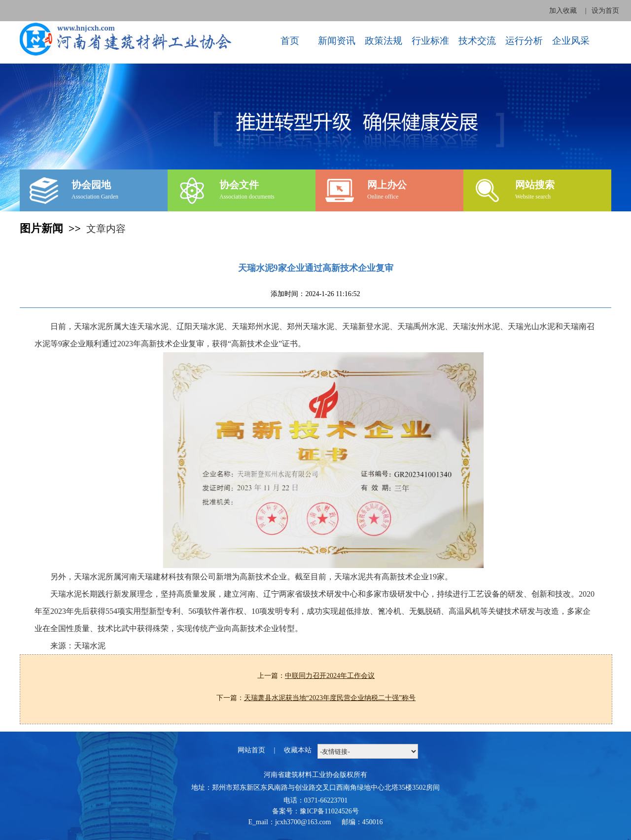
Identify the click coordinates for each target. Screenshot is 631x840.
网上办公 (387, 185)
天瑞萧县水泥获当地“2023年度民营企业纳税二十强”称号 (330, 698)
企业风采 (571, 41)
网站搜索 (535, 185)
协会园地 (91, 185)
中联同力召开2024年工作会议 (330, 676)
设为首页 (605, 11)
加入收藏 (563, 11)
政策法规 (384, 41)
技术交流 (477, 41)
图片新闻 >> (53, 228)
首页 (290, 41)
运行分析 (524, 41)
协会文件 (239, 185)
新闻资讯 (337, 41)
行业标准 (430, 41)
